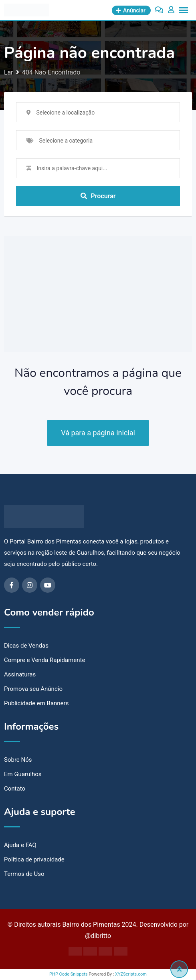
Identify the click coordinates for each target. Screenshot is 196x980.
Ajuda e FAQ (20, 845)
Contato (15, 789)
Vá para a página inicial (98, 433)
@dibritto (98, 936)
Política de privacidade (34, 859)
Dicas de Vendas (26, 646)
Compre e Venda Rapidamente (44, 660)
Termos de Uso (24, 874)
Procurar (98, 196)
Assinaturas (20, 674)
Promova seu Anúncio (33, 689)
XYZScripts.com (131, 974)
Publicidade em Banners (36, 703)
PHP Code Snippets (68, 974)
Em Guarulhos (23, 774)
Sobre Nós (18, 760)
